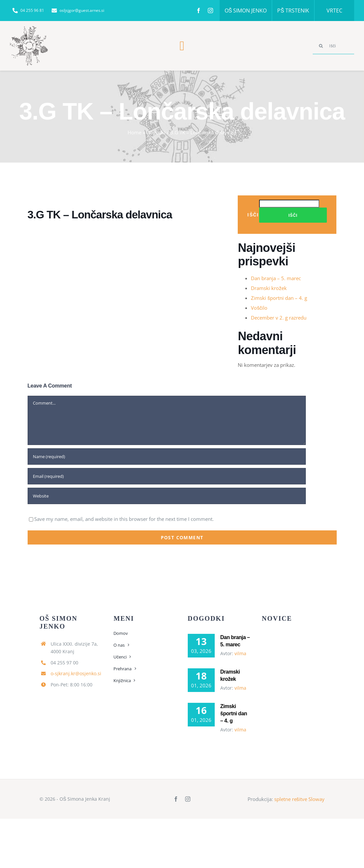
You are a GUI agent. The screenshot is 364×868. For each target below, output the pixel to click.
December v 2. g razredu (279, 318)
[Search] (321, 46)
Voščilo (259, 308)
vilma (240, 653)
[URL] (167, 496)
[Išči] (333, 46)
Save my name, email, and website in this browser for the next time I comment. (124, 519)
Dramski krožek (269, 288)
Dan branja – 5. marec (276, 278)
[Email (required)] (167, 476)
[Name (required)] (167, 456)
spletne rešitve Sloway (300, 799)
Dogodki (156, 132)
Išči (253, 215)
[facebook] (199, 11)
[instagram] (210, 11)
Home (134, 132)
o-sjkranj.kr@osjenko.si (76, 673)
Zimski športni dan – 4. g (279, 298)
